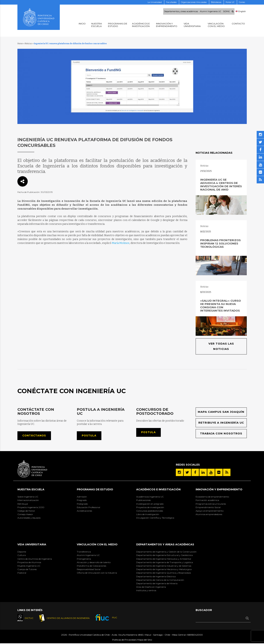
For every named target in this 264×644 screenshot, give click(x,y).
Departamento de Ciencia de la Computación (160, 580)
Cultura (22, 556)
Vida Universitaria (32, 545)
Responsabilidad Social (89, 570)
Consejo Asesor (25, 515)
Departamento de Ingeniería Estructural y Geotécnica (164, 556)
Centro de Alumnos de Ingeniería (35, 559)
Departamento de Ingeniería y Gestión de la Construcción (166, 552)
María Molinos (121, 243)
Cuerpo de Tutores (27, 570)
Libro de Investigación (148, 515)
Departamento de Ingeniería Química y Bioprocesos (164, 573)
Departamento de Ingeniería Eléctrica (156, 577)
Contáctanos (35, 436)
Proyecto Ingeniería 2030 (31, 508)
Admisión (82, 497)
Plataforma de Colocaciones (91, 566)
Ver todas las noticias (221, 346)
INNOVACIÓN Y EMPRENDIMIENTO (219, 490)
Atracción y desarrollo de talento (94, 563)
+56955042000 (195, 636)
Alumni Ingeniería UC (88, 556)
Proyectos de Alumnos (29, 563)
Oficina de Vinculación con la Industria (97, 573)
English (241, 12)
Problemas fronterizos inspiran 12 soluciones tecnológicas (220, 243)
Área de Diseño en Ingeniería (151, 587)
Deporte (22, 552)
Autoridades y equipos (29, 518)
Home (20, 44)
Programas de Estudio (95, 490)
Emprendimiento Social (208, 508)
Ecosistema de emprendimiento (212, 497)
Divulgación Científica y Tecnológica (155, 518)
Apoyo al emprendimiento (210, 511)
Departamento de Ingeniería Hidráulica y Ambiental (164, 559)
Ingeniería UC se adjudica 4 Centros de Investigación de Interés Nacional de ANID (221, 185)
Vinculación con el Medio (97, 545)
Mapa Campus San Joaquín (221, 412)
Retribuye (23, 504)
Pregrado (82, 501)
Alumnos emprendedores (209, 515)
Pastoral (22, 573)
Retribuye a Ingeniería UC (221, 423)
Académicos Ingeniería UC (150, 497)
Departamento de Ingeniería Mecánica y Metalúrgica (164, 570)
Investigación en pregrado (150, 504)
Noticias (28, 44)
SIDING (226, 12)
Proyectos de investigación (150, 508)
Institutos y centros (146, 591)
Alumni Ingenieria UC (210, 12)
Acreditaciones (84, 511)
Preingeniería (84, 559)
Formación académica (207, 501)
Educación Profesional (88, 508)
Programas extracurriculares (211, 504)
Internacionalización (28, 501)
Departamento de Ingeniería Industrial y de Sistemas (164, 566)
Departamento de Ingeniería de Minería (157, 584)
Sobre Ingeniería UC (28, 497)
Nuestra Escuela (31, 490)
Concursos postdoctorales (150, 511)
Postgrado (82, 504)
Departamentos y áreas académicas (181, 12)
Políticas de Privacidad (124, 640)
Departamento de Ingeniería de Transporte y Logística (165, 563)
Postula (89, 436)
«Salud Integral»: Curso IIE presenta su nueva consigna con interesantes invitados (221, 306)
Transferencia (84, 552)
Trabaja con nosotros (221, 434)
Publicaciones (143, 501)
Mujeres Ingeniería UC (29, 566)
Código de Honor (26, 511)
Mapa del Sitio (145, 640)
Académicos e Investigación (158, 490)
